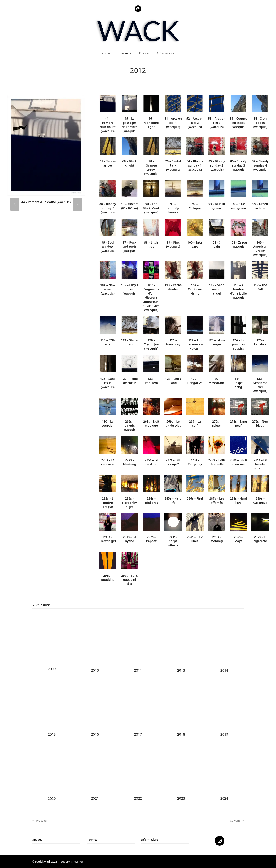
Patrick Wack (43, 862)
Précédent (41, 821)
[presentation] (15, 204)
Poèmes (92, 840)
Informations (150, 840)
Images (37, 840)
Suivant (237, 821)
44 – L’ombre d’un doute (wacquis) (46, 202)
